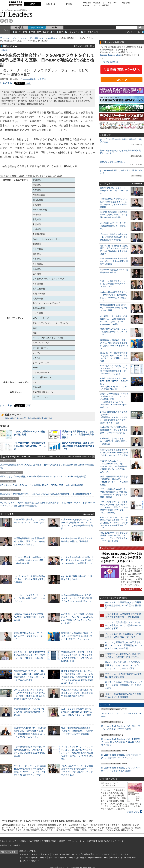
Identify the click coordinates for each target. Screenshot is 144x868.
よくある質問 (15, 845)
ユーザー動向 (21, 32)
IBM (6, 418)
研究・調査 (126, 3)
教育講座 (106, 5)
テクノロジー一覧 (24, 38)
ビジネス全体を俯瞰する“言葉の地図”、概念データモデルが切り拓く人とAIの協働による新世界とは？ (77, 560)
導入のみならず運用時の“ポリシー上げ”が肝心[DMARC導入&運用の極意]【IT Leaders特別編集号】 (47, 494)
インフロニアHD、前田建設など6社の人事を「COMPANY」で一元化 (30, 446)
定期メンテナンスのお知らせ (113, 162)
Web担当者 (87, 3)
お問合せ (4, 845)
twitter (2, 21)
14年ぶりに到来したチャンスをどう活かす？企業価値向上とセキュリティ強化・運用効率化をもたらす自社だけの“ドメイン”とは (114, 417)
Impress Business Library (111, 55)
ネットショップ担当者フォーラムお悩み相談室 (67, 858)
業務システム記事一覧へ (84, 46)
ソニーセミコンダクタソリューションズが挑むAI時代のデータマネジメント (29, 598)
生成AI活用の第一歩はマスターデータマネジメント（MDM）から (114, 191)
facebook (6, 21)
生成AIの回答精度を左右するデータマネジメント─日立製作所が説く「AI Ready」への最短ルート (77, 598)
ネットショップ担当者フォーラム (33, 858)
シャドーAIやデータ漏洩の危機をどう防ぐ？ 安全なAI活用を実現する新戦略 (30, 579)
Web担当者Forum (67, 854)
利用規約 (22, 841)
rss (11, 21)
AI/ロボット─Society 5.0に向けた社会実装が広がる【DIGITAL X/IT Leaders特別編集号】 (42, 485)
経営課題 (19, 28)
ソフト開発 (107, 3)
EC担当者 (97, 3)
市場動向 (52, 38)
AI (54, 32)
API (52, 418)
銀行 (38, 418)
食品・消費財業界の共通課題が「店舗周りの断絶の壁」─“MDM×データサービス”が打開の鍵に (77, 731)
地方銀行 (45, 418)
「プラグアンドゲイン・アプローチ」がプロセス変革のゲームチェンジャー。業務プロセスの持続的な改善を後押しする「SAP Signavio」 (77, 753)
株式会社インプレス (28, 851)
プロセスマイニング (40, 32)
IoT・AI (116, 3)
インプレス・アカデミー (29, 861)
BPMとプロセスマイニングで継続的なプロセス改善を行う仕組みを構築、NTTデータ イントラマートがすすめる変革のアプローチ (114, 523)
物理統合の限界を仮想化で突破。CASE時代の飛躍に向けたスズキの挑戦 (29, 617)
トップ (5, 30)
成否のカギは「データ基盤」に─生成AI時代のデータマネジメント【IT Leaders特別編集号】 (44, 476)
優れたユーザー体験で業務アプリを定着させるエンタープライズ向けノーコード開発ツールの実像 (29, 655)
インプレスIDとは (110, 62)
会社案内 (62, 841)
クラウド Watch (103, 854)
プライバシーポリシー (77, 841)
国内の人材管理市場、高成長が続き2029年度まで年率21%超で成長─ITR (78, 446)
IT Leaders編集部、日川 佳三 (33, 79)
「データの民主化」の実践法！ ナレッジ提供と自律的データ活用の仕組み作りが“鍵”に (30, 560)
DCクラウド (51, 4)
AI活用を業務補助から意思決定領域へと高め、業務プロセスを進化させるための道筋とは (29, 541)
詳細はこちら (133, 812)
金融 (11, 418)
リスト (28, 83)
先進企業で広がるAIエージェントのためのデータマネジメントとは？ (29, 636)
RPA (61, 32)
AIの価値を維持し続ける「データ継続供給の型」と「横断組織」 (114, 226)
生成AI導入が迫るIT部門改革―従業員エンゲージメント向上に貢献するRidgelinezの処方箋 (77, 693)
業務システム (40, 38)
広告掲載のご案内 (49, 841)
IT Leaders (16, 14)
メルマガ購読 (34, 841)
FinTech (18, 418)
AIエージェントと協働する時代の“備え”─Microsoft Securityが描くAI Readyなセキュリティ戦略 (76, 712)
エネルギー (87, 5)
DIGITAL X (115, 858)
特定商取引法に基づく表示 (99, 841)
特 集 (55, 28)
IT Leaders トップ (7, 38)
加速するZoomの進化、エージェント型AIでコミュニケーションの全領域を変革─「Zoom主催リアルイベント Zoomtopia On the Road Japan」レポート (77, 677)
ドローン (97, 5)
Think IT (55, 854)
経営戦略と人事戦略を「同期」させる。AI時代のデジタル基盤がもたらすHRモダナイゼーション (77, 636)
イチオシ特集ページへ (131, 589)
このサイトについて (8, 841)
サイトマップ (118, 841)
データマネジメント (92, 32)
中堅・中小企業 (28, 418)
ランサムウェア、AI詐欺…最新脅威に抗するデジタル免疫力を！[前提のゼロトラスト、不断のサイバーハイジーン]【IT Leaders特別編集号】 (48, 504)
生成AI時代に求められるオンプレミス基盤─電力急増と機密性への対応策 (29, 712)
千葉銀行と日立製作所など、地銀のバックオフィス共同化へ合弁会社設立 (78, 435)
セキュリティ (73, 32)
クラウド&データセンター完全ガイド (34, 854)
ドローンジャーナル (129, 858)
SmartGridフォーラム (119, 854)
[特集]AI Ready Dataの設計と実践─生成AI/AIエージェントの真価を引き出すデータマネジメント (121, 558)
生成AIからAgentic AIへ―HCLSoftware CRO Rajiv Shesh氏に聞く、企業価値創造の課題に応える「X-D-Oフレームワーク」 (114, 466)
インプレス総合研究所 (85, 854)
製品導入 (69, 4)
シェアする (6, 83)
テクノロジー (37, 28)
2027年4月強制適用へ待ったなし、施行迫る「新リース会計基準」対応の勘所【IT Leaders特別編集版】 (47, 466)
